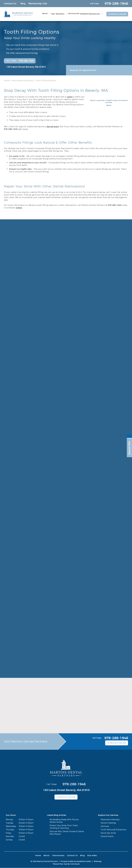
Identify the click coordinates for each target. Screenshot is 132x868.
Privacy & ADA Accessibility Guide (76, 861)
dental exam (53, 127)
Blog (23, 4)
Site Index (92, 856)
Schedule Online (117, 14)
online (19, 208)
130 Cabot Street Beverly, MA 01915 (26, 67)
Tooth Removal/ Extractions (114, 830)
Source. (109, 105)
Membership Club (38, 4)
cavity (70, 97)
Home (7, 81)
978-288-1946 (11, 129)
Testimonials (73, 13)
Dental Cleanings (108, 823)
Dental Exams (107, 837)
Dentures (105, 826)
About (44, 13)
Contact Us (10, 4)
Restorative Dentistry (23, 81)
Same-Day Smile (108, 833)
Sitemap (98, 861)
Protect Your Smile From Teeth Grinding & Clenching (64, 827)
